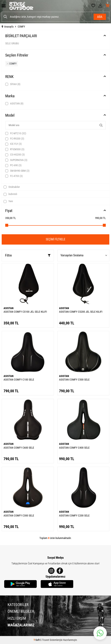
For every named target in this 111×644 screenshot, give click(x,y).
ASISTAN (14, 104)
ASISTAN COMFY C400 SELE (74, 448)
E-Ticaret (45, 640)
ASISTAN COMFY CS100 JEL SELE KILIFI (25, 312)
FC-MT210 (16, 133)
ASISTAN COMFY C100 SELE (19, 380)
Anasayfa (8, 27)
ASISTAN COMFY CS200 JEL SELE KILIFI (81, 312)
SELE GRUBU (12, 43)
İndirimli (10, 194)
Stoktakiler (12, 187)
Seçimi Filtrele (55, 239)
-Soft (37, 640)
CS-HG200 (15, 155)
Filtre (28, 255)
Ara (100, 17)
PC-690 (13, 165)
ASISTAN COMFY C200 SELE (74, 516)
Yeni (8, 201)
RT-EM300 (15, 149)
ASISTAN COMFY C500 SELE (74, 380)
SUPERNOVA (16, 160)
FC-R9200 (15, 139)
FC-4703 (14, 176)
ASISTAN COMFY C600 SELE (19, 448)
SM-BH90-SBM (17, 171)
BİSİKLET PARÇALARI (21, 36)
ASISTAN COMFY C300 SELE (19, 516)
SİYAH (13, 84)
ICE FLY (13, 144)
